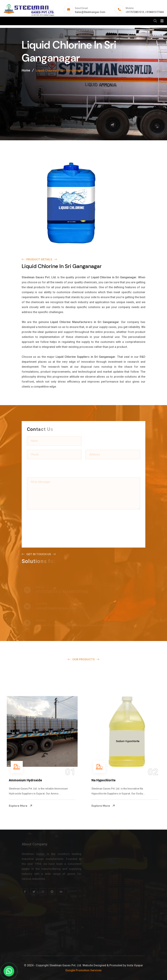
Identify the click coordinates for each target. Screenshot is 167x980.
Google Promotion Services (83, 970)
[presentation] (54, 520)
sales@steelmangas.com (90, 12)
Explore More (21, 806)
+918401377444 (154, 12)
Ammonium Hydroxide (25, 780)
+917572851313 (135, 12)
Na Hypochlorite (103, 780)
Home (26, 71)
